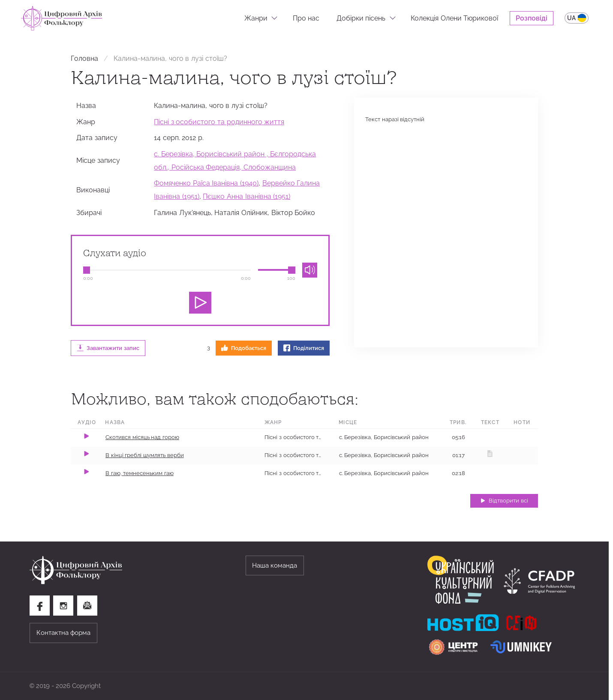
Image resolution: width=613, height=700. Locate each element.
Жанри (256, 18)
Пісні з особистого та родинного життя (219, 122)
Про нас (306, 18)
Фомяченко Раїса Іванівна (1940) (206, 183)
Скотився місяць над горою (142, 437)
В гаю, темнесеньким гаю (140, 473)
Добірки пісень (361, 18)
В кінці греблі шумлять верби (145, 455)
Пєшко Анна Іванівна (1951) (246, 196)
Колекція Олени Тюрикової (454, 18)
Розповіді (532, 18)
